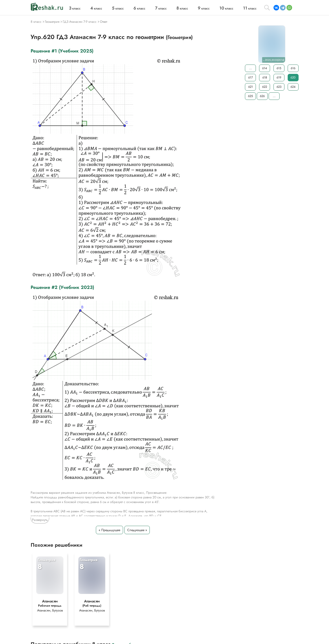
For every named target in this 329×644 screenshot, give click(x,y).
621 (250, 87)
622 (265, 87)
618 (264, 77)
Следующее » (137, 530)
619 (279, 77)
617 (250, 77)
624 (293, 87)
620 (293, 77)
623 (279, 87)
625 (250, 96)
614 (265, 68)
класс (75, 8)
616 (293, 68)
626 (262, 96)
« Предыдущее (109, 530)
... (250, 68)
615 (279, 68)
